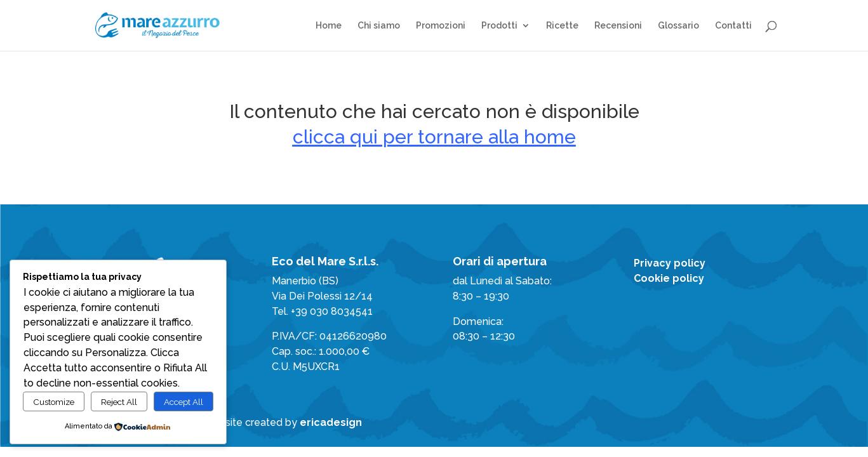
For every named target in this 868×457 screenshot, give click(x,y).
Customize (54, 402)
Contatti (733, 26)
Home (329, 26)
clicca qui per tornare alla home (434, 137)
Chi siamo (379, 26)
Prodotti (499, 26)
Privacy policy (670, 263)
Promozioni (441, 26)
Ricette (562, 26)
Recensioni (618, 26)
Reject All (119, 402)
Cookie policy (669, 278)
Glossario (678, 26)
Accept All (184, 402)
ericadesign (331, 422)
